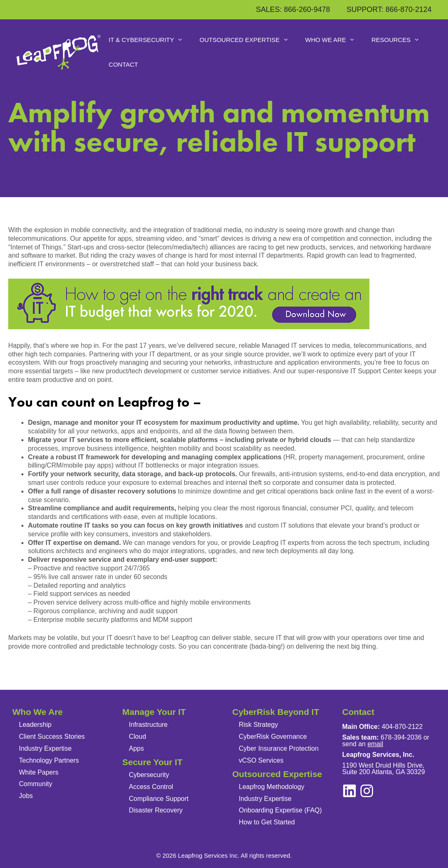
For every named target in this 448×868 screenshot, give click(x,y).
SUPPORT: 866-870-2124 (389, 9)
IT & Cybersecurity (150, 40)
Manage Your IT (154, 712)
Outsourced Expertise (248, 40)
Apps (136, 748)
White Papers (39, 772)
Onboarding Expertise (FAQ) (281, 810)
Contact (123, 64)
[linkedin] (367, 791)
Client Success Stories (52, 737)
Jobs (26, 796)
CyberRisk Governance (273, 737)
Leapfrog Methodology (272, 787)
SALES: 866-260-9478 (293, 9)
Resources (400, 40)
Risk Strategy (259, 725)
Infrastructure (148, 725)
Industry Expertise (45, 748)
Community (36, 784)
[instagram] (349, 791)
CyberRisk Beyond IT (276, 712)
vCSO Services (261, 760)
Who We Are (334, 40)
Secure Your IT (152, 762)
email (375, 744)
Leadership (35, 725)
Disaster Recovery (156, 810)
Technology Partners (49, 760)
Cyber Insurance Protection (279, 748)
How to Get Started (267, 822)
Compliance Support (159, 799)
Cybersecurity (149, 775)
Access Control (151, 787)
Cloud (137, 737)
